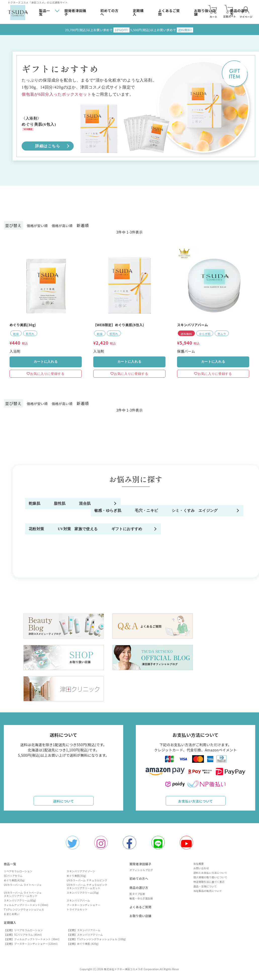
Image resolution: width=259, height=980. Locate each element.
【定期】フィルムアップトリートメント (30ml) (32, 941)
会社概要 (198, 866)
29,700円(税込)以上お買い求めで (93, 30)
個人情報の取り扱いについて (209, 879)
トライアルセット (77, 912)
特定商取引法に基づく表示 (208, 884)
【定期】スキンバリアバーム (83, 932)
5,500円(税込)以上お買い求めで (166, 30)
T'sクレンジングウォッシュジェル (24, 912)
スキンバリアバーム (78, 903)
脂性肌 (112, 508)
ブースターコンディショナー (83, 907)
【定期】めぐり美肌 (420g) (83, 946)
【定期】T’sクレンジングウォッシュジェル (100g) (96, 941)
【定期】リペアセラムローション (23, 932)
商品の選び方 (139, 890)
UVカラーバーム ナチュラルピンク (87, 882)
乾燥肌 (36, 508)
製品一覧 (44, 12)
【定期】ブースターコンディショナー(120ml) (31, 946)
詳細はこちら (48, 146)
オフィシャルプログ (141, 872)
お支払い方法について (196, 802)
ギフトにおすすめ (123, 565)
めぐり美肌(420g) (14, 882)
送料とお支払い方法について (209, 875)
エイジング (40, 546)
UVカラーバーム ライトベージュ (23, 887)
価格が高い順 (68, 225)
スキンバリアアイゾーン (81, 873)
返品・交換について (204, 888)
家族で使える (42, 565)
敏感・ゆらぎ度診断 (141, 900)
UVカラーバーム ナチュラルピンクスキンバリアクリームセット (87, 889)
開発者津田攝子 (75, 13)
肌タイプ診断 (137, 896)
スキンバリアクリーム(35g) (83, 895)
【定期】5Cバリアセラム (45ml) (23, 937)
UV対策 (190, 546)
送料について (64, 802)
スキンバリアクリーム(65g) (20, 903)
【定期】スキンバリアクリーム (85, 937)
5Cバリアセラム (13, 878)
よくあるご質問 (169, 13)
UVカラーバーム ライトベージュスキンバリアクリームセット (23, 896)
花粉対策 (114, 546)
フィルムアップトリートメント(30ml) (26, 907)
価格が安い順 (39, 225)
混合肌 (189, 508)
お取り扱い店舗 (140, 918)
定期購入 (138, 13)
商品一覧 (10, 866)
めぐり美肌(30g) (76, 878)
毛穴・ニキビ (118, 527)
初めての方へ (109, 13)
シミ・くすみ (195, 527)
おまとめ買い (12, 916)
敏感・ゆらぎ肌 (44, 527)
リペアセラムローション (18, 873)
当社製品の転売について (207, 893)
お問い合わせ (200, 870)
